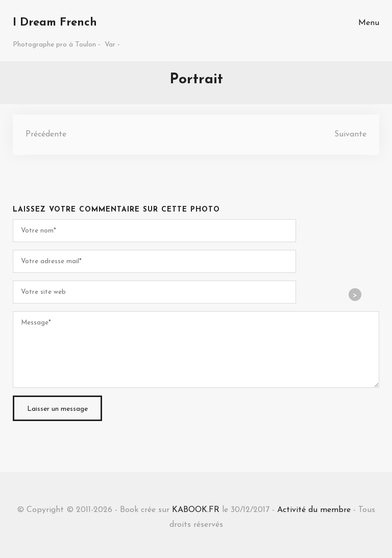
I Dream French (55, 23)
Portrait (196, 80)
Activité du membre (314, 510)
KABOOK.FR (196, 510)
